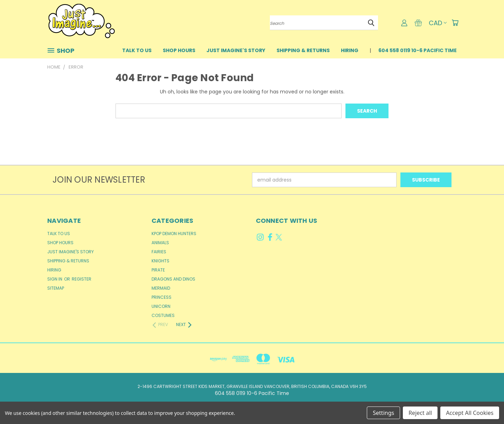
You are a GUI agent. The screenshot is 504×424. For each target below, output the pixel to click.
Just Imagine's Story (236, 50)
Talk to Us (137, 50)
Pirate (158, 270)
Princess (162, 297)
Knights (160, 261)
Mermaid (161, 288)
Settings (383, 413)
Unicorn (161, 306)
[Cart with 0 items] (455, 23)
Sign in (55, 279)
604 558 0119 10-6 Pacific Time (418, 50)
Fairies (159, 252)
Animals (160, 243)
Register (82, 279)
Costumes (163, 315)
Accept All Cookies (470, 413)
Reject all (420, 413)
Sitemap (56, 288)
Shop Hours (179, 50)
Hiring (350, 50)
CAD (438, 23)
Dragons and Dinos (173, 279)
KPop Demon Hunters (174, 234)
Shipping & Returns (303, 50)
